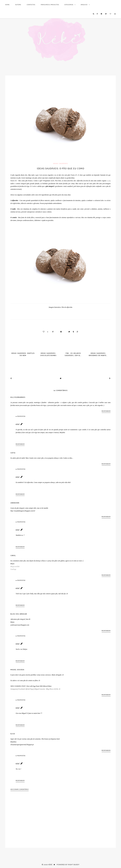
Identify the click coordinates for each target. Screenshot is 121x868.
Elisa (13, 734)
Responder (106, 411)
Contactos (31, 5)
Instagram (14, 689)
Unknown (15, 503)
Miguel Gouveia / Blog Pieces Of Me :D (47, 689)
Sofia (13, 453)
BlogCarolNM (15, 567)
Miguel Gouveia (17, 670)
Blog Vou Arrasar (19, 614)
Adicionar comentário (20, 789)
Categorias (69, 5)
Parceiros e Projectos (50, 5)
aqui (108, 181)
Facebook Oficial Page (26, 689)
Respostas (21, 416)
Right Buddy (74, 864)
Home (7, 5)
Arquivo (84, 5)
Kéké (18, 424)
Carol (13, 555)
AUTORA (18, 5)
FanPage (13, 569)
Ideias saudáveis (60, 163)
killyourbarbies (18, 397)
